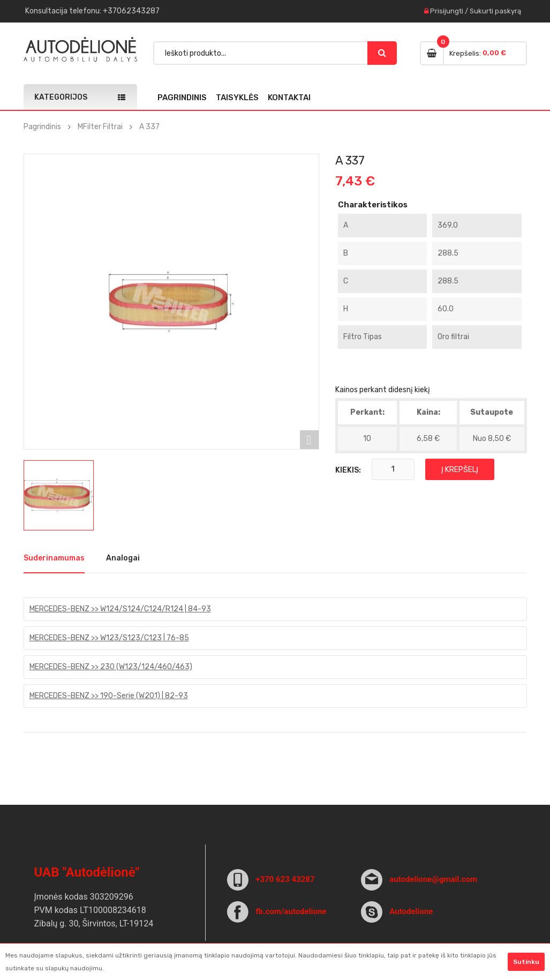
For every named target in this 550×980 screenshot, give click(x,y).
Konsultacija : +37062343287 (92, 11)
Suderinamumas (54, 558)
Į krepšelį (460, 470)
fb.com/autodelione (291, 911)
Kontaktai (289, 98)
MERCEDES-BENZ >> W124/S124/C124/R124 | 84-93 (120, 609)
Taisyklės (237, 98)
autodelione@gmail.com (433, 879)
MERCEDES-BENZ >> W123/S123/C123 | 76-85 (109, 638)
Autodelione (411, 911)
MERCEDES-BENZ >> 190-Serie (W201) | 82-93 (109, 696)
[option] (59, 495)
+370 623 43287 (285, 879)
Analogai (123, 558)
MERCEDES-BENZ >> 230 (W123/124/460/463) (111, 667)
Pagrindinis (182, 98)
